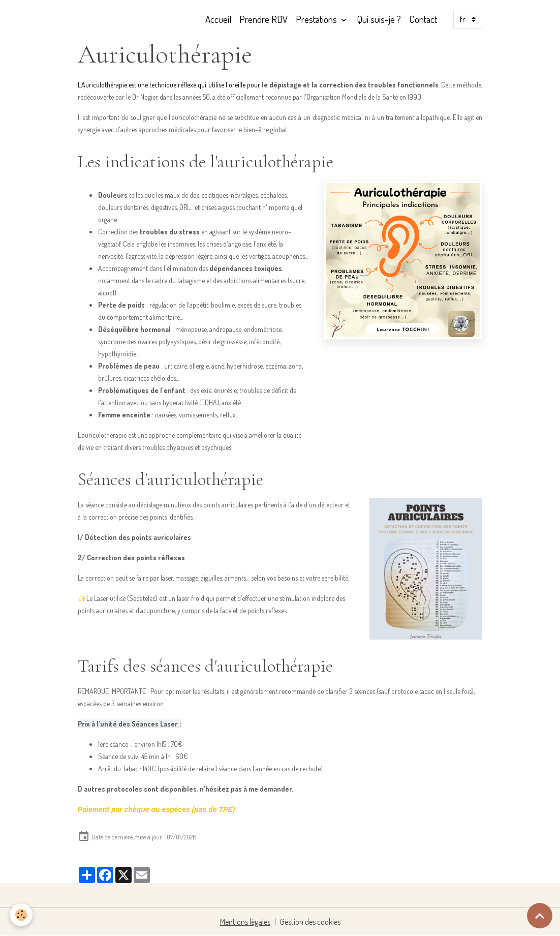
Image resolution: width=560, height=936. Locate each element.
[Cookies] (22, 915)
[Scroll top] (540, 916)
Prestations (317, 19)
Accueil (218, 19)
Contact (423, 19)
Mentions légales (245, 922)
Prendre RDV (263, 19)
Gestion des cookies (310, 922)
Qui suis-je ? (379, 19)
